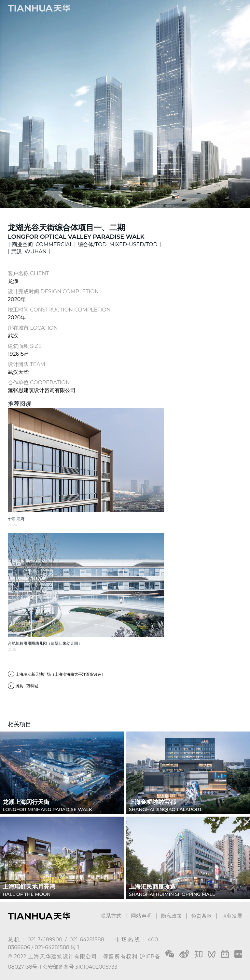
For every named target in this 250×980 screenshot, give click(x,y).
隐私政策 (172, 916)
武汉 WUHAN (29, 252)
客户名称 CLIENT (28, 273)
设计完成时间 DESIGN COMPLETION (53, 292)
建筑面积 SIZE (25, 346)
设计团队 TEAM (27, 364)
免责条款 (201, 916)
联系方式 (111, 916)
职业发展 (232, 916)
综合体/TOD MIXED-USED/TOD (118, 244)
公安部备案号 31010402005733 (80, 967)
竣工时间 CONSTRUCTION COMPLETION (59, 310)
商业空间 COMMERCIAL (42, 244)
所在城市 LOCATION (33, 328)
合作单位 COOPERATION (39, 382)
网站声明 (141, 916)
